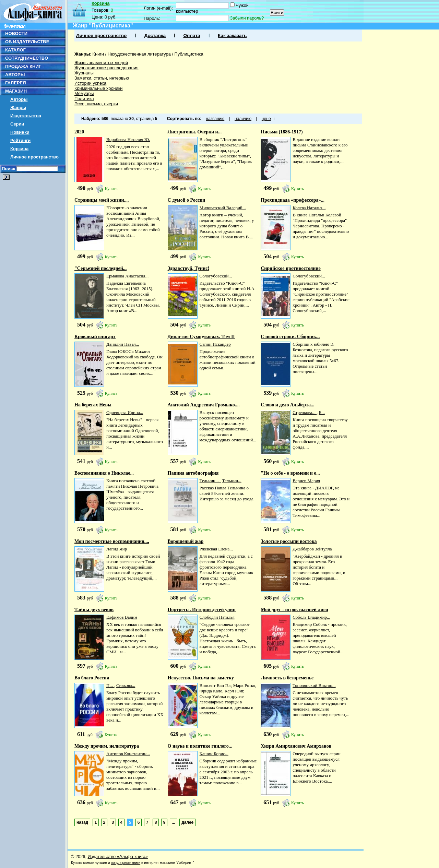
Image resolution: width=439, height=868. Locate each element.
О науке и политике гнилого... (200, 746)
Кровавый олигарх (95, 337)
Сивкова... (126, 685)
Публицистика (189, 54)
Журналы (84, 73)
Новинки (20, 132)
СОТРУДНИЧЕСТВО (27, 58)
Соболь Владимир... (311, 617)
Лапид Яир (117, 549)
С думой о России (187, 200)
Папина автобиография (193, 473)
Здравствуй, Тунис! (189, 268)
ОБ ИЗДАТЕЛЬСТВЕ (27, 42)
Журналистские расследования (106, 68)
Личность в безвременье (287, 678)
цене (266, 119)
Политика (84, 99)
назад (82, 822)
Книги (98, 54)
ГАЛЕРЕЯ (16, 83)
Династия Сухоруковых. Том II (201, 337)
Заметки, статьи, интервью (102, 78)
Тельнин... (210, 481)
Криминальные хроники (99, 88)
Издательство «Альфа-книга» (118, 857)
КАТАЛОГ (15, 50)
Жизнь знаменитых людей (101, 63)
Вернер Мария (306, 481)
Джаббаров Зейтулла (312, 549)
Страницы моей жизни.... (102, 200)
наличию (243, 119)
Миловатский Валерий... (223, 208)
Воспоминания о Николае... (104, 473)
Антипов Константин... (128, 754)
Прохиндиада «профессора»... (293, 200)
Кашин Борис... (214, 754)
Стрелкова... (305, 412)
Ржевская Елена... (216, 549)
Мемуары (84, 93)
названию (215, 119)
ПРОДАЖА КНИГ (23, 66)
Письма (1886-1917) (282, 132)
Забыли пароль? (247, 18)
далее (187, 822)
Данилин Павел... (123, 344)
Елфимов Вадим (122, 617)
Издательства (26, 116)
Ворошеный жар (186, 541)
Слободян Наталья (217, 617)
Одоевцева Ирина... (125, 412)
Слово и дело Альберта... (287, 405)
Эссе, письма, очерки (96, 104)
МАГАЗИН (16, 91)
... (174, 822)
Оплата (192, 35)
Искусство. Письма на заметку (201, 678)
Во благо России (92, 678)
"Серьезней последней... (100, 268)
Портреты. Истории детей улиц (202, 610)
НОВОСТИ (16, 33)
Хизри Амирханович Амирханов (296, 746)
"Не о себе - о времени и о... (290, 473)
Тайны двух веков (94, 610)
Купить (111, 189)
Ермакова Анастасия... (127, 276)
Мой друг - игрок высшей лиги (294, 610)
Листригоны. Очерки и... (195, 132)
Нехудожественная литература (139, 54)
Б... (322, 412)
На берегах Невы (93, 405)
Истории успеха (90, 83)
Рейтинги (20, 140)
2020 (79, 132)
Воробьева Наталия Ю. (128, 139)
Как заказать (232, 35)
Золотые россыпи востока (289, 541)
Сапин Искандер (215, 344)
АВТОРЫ (15, 75)
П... (110, 685)
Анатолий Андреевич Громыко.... (204, 405)
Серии (17, 124)
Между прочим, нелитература (107, 746)
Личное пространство (34, 157)
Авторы (19, 99)
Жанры (18, 108)
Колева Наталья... (309, 208)
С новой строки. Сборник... (290, 337)
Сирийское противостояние (291, 268)
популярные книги (126, 863)
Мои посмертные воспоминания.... (112, 541)
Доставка (155, 35)
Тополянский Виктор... (314, 685)
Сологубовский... (216, 276)
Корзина (19, 149)
